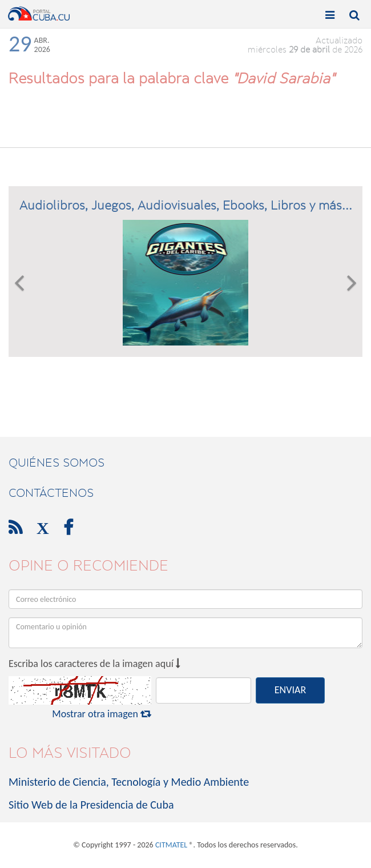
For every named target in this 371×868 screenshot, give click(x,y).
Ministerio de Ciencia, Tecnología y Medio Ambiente (129, 782)
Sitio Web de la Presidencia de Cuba (91, 805)
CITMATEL (171, 845)
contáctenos (51, 493)
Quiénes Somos (57, 463)
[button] (19, 283)
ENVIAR (290, 690)
